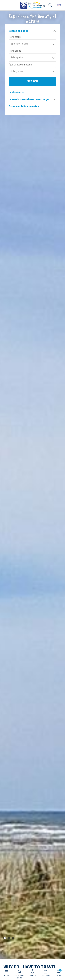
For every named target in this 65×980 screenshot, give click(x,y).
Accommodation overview (24, 106)
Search (33, 81)
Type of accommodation (21, 65)
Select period (17, 57)
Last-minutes (17, 92)
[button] (5, 938)
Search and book (19, 31)
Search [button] (50, 5)
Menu (6, 976)
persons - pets (19, 44)
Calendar (46, 976)
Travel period (15, 51)
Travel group (15, 37)
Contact (58, 976)
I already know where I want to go (29, 99)
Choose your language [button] (59, 5)
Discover (33, 976)
